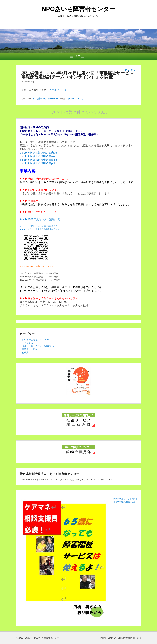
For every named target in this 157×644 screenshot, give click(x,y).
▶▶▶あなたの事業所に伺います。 (41, 190)
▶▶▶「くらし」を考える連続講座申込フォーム (41, 229)
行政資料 (26, 352)
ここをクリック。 (59, 90)
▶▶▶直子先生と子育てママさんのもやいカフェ (49, 298)
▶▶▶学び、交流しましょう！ (38, 212)
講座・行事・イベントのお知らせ (38, 346)
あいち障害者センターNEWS (45, 99)
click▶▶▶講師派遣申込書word (38, 156)
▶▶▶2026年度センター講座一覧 (40, 219)
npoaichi (71, 99)
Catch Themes (133, 638)
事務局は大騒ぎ (30, 349)
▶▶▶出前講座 (29, 201)
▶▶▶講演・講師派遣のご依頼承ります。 (45, 179)
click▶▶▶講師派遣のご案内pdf (39, 153)
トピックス (28, 343)
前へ (125, 70)
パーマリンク (81, 99)
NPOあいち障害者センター (78, 9)
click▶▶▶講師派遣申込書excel (39, 160)
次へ (134, 70)
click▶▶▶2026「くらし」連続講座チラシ (39, 226)
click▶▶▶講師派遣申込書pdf (37, 163)
